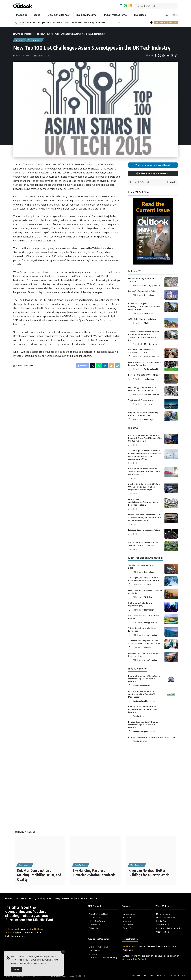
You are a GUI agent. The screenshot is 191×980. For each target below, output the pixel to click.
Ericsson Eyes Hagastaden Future (144, 530)
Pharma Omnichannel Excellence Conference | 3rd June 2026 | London (144, 679)
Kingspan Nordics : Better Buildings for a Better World (149, 873)
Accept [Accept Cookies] (17, 970)
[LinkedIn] (121, 6)
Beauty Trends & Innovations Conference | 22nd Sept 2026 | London (143, 709)
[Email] (172, 56)
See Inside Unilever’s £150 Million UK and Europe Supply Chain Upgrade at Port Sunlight (144, 487)
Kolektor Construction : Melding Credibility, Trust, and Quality (39, 875)
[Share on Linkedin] (168, 56)
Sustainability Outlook (134, 960)
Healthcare (149, 313)
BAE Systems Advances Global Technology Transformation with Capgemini (144, 472)
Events (136, 686)
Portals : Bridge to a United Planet (144, 375)
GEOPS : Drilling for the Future (142, 319)
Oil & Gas (148, 597)
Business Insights (152, 369)
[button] (152, 15)
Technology (34, 40)
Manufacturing (151, 344)
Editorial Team (23, 56)
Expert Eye (148, 419)
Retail (143, 716)
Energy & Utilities (151, 394)
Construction (25, 865)
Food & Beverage (151, 356)
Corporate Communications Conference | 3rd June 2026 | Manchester (142, 694)
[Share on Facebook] (155, 56)
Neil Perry (128, 947)
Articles (20, 40)
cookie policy (40, 964)
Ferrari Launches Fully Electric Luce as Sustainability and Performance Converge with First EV (145, 517)
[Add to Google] (125, 6)
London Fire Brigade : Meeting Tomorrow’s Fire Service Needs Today (144, 307)
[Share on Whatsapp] (164, 56)
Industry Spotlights (152, 285)
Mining (147, 323)
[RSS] (130, 6)
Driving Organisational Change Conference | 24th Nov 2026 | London (143, 725)
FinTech (147, 648)
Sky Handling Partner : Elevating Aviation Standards (94, 873)
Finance (147, 585)
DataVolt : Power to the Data (142, 291)
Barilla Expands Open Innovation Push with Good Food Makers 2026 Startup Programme (66, 23)
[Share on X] (159, 56)
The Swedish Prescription (140, 400)
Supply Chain (81, 865)
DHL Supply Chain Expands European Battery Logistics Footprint (144, 502)
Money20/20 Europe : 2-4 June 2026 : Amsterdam (152, 737)
